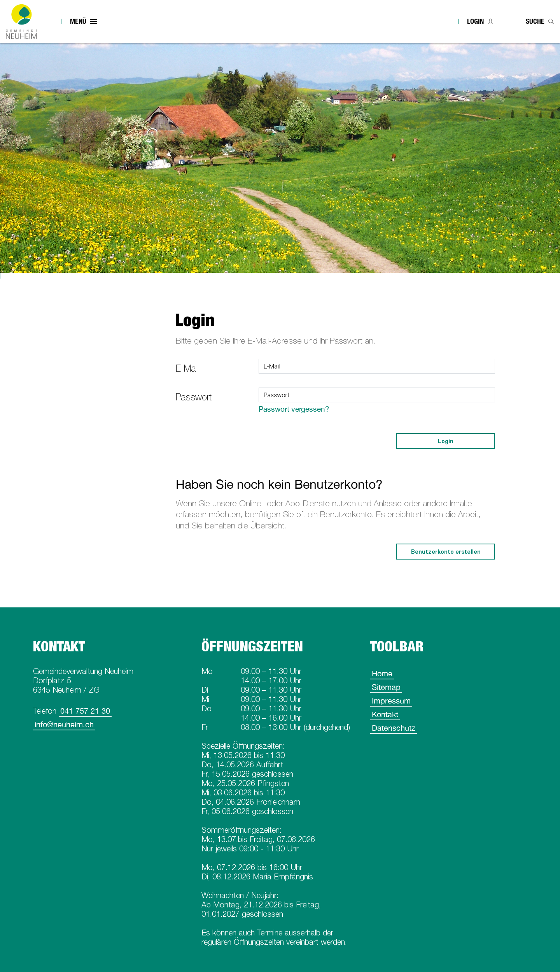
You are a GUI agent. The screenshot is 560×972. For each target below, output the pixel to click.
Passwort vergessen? (294, 409)
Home (382, 673)
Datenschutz (394, 728)
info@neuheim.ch (64, 724)
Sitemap (386, 687)
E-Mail (188, 368)
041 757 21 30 (85, 711)
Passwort (194, 397)
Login (475, 21)
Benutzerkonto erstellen (446, 552)
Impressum (391, 701)
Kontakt (385, 714)
